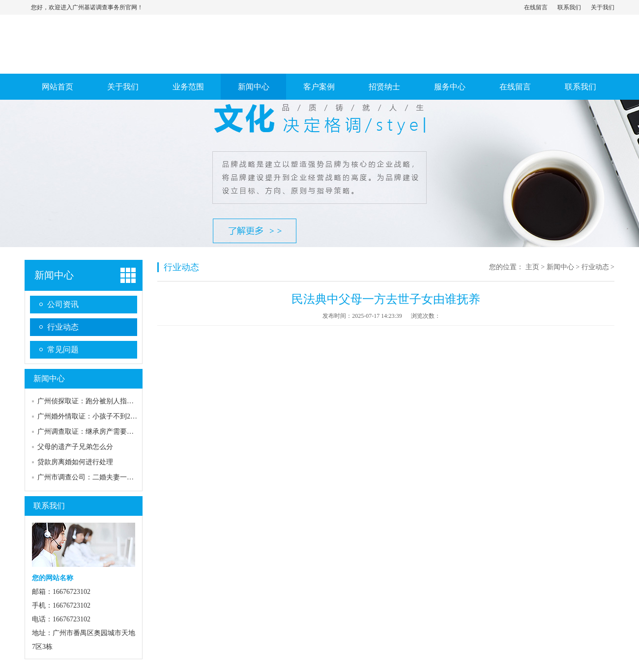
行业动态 (63, 327)
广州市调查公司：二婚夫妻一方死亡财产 (99, 477)
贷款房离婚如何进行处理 (75, 462)
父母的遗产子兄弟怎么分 (75, 447)
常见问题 (63, 350)
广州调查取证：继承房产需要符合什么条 (99, 432)
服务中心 (450, 87)
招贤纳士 (384, 87)
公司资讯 (63, 304)
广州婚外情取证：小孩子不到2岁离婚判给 (101, 416)
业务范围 (188, 87)
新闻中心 (254, 87)
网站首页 (58, 87)
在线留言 (536, 7)
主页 (532, 267)
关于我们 (603, 7)
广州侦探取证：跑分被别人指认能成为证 (99, 401)
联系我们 (569, 7)
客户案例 (319, 87)
